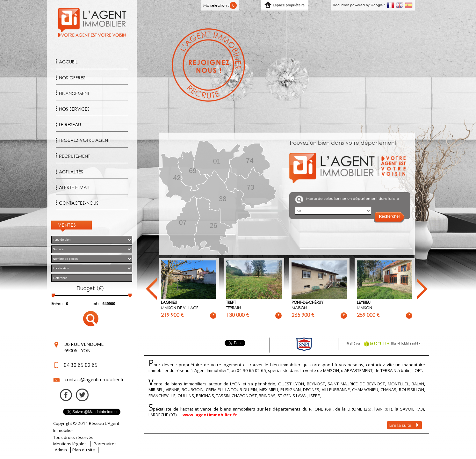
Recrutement (74, 156)
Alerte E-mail (74, 187)
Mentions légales (70, 444)
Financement (74, 93)
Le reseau (70, 124)
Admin (61, 450)
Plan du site (84, 450)
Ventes (67, 225)
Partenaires (105, 444)
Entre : (57, 304)
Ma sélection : (220, 5)
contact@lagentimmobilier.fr (94, 379)
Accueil (68, 62)
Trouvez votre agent (84, 140)
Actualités (71, 172)
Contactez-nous (79, 203)
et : (96, 304)
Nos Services (74, 109)
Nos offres (72, 78)
